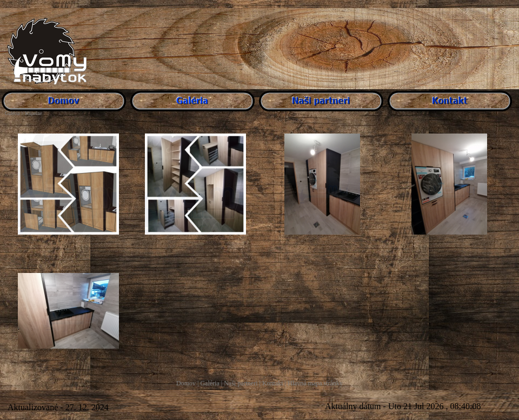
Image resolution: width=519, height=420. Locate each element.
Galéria (209, 383)
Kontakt (273, 383)
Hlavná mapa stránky (315, 383)
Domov (186, 383)
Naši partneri (241, 383)
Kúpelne (34, 114)
